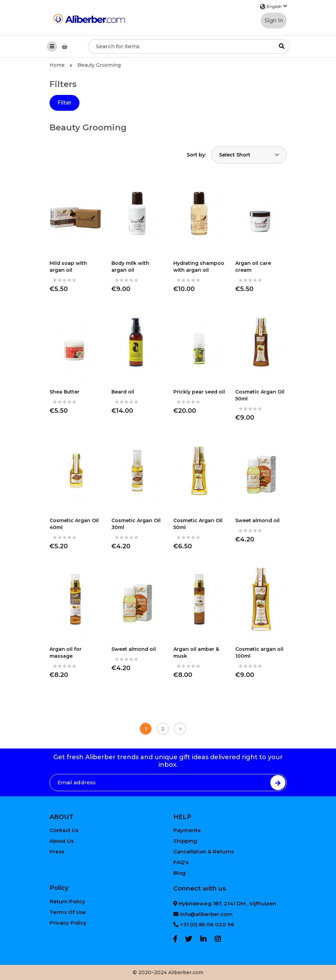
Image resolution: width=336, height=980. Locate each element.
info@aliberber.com (203, 914)
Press (57, 852)
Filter (64, 103)
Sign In (274, 20)
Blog (180, 873)
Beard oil (123, 392)
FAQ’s (181, 862)
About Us (62, 841)
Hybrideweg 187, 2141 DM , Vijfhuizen (225, 903)
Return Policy (67, 901)
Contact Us (64, 830)
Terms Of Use (68, 912)
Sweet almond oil (257, 520)
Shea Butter (64, 392)
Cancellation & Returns (204, 852)
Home (61, 65)
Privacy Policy (68, 923)
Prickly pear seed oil (199, 392)
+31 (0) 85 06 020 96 (204, 924)
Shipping (185, 841)
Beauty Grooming (99, 65)
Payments (187, 830)
